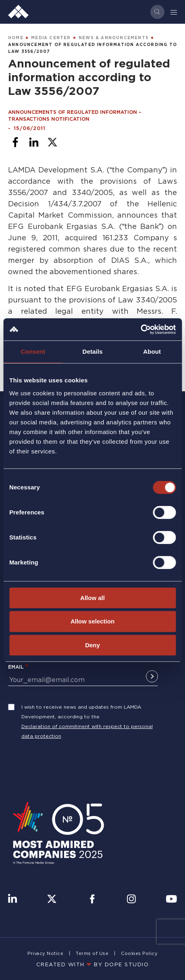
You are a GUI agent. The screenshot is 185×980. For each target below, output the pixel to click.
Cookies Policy (139, 953)
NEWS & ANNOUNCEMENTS (114, 38)
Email (16, 667)
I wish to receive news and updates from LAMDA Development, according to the (81, 712)
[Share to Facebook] (15, 142)
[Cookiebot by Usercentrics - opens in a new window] (140, 329)
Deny (92, 645)
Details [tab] (93, 351)
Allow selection (92, 621)
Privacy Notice (45, 953)
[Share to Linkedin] (34, 142)
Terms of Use (92, 953)
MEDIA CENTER (51, 38)
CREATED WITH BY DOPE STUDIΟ (93, 964)
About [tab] (152, 351)
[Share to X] (52, 142)
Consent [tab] (33, 351)
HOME (16, 38)
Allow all (92, 598)
